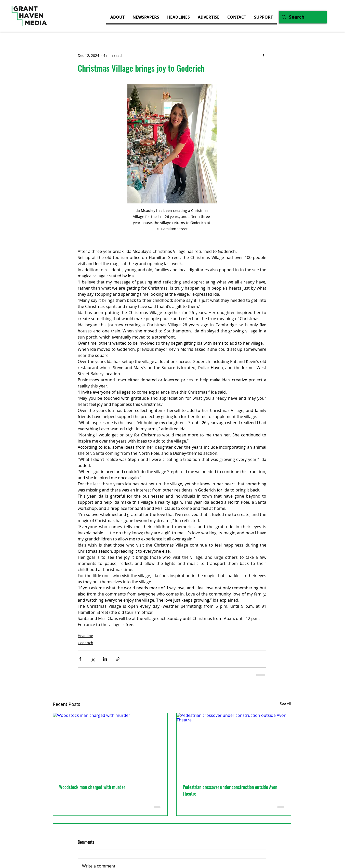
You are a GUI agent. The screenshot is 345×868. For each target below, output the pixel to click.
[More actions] (263, 55)
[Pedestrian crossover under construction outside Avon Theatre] (234, 745)
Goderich (85, 643)
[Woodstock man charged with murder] (110, 745)
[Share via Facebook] (80, 659)
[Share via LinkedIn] (105, 659)
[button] (208, 17)
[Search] (302, 17)
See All (286, 703)
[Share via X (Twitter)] (93, 659)
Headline (85, 636)
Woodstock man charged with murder (92, 787)
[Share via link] (118, 659)
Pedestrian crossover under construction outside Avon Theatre (230, 790)
